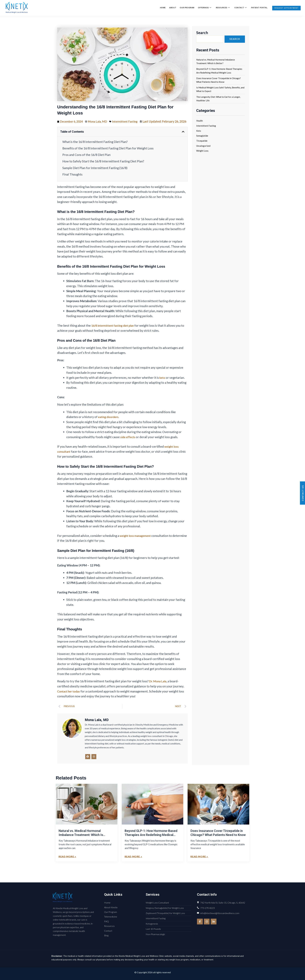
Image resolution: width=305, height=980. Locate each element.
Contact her (66, 696)
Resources (220, 8)
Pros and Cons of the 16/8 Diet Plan (86, 160)
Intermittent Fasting (129, 121)
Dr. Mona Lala (158, 686)
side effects (128, 442)
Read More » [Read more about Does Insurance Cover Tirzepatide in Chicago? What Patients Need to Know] (199, 863)
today (78, 696)
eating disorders (109, 422)
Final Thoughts (72, 179)
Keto (199, 131)
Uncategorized (203, 146)
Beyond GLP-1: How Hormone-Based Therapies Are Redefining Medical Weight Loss (151, 841)
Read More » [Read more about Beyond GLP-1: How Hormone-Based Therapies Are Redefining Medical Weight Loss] (133, 863)
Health (200, 121)
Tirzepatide (202, 141)
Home (161, 8)
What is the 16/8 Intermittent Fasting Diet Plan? (95, 147)
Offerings (202, 8)
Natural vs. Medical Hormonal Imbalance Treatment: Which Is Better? (81, 841)
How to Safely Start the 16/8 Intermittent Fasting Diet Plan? (103, 166)
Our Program (184, 8)
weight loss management (136, 541)
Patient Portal (255, 8)
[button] (183, 137)
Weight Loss (202, 151)
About (170, 8)
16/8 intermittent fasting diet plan (115, 330)
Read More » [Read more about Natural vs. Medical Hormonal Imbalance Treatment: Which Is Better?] (67, 863)
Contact (237, 8)
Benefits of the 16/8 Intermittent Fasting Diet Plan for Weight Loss (108, 153)
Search (202, 33)
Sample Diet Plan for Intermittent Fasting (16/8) (95, 173)
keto (163, 382)
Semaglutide (202, 136)
